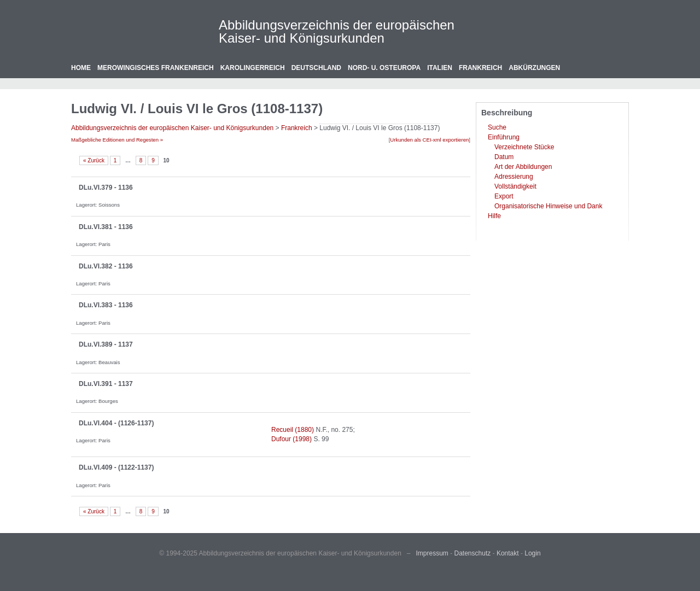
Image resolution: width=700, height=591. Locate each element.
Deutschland (316, 68)
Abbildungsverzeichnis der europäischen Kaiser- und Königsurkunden (337, 31)
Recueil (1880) (293, 430)
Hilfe (494, 216)
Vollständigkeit (515, 186)
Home (81, 68)
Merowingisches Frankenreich (156, 68)
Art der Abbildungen (523, 167)
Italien (440, 68)
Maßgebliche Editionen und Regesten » (117, 140)
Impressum (432, 553)
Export (504, 196)
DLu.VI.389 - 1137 (106, 344)
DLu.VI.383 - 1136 (106, 305)
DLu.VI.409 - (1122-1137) (116, 467)
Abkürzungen (534, 68)
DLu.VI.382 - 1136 (106, 266)
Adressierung (514, 177)
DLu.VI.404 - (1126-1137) (116, 423)
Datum (504, 157)
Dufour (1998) (291, 439)
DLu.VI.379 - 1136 (106, 188)
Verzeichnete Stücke (524, 147)
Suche (497, 127)
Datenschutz (473, 553)
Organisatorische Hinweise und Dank (548, 206)
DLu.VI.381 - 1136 (106, 227)
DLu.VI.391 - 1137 (106, 384)
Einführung (504, 137)
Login (532, 553)
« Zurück (94, 160)
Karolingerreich (253, 68)
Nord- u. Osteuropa (384, 68)
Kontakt (508, 553)
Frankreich (480, 68)
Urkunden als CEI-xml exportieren (429, 140)
